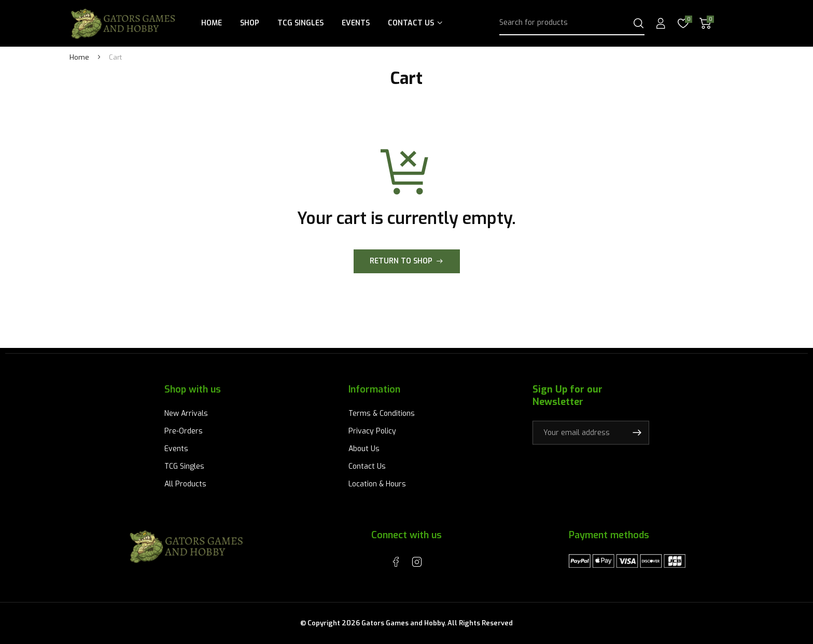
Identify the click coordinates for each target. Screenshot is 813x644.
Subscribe (637, 432)
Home (212, 23)
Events (356, 23)
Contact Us (411, 23)
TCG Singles (300, 23)
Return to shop (401, 261)
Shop (250, 23)
